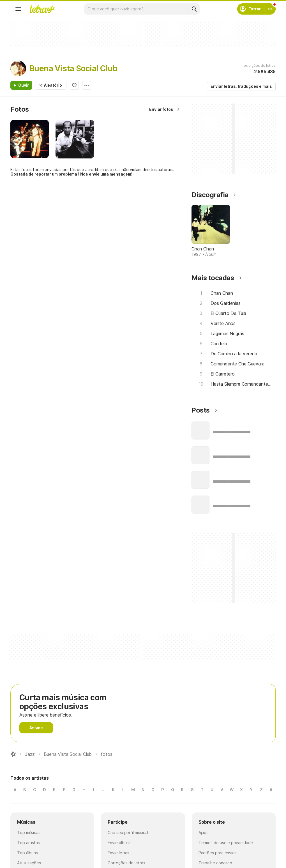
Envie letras (118, 853)
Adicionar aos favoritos (74, 85)
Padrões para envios (218, 853)
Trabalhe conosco (215, 863)
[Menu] (18, 9)
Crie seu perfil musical (128, 833)
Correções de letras (126, 863)
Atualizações (29, 863)
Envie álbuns (119, 843)
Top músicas (29, 833)
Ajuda (204, 833)
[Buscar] (194, 9)
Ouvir (24, 85)
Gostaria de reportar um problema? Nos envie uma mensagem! (71, 174)
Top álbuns (27, 853)
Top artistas (28, 843)
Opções (87, 85)
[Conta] (270, 9)
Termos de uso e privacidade (226, 843)
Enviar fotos (161, 109)
